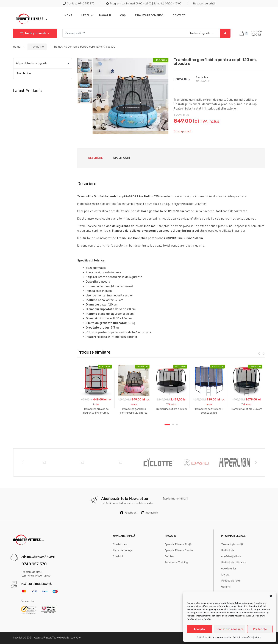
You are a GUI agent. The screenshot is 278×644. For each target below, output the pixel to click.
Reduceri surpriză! (204, 4)
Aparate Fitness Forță (178, 544)
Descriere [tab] (95, 158)
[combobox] (123, 33)
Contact (179, 15)
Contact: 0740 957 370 (79, 4)
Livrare (225, 575)
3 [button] (177, 425)
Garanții (226, 587)
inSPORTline (182, 79)
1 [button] (167, 425)
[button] (271, 596)
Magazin (105, 15)
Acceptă (199, 629)
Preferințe (260, 629)
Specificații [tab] (122, 158)
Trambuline (37, 47)
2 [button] (173, 425)
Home (68, 15)
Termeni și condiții (232, 544)
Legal (86, 15)
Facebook (128, 513)
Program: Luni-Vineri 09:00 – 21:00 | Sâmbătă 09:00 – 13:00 (144, 4)
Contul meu (120, 544)
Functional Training (176, 563)
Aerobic (169, 556)
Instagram (150, 513)
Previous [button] (23, 462)
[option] (131, 96)
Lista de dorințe (123, 550)
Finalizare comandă (149, 15)
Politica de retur (231, 581)
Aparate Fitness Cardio (179, 550)
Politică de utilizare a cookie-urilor (214, 637)
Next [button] (255, 462)
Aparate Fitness (43, 638)
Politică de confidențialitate (247, 637)
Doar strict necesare (230, 629)
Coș (123, 15)
